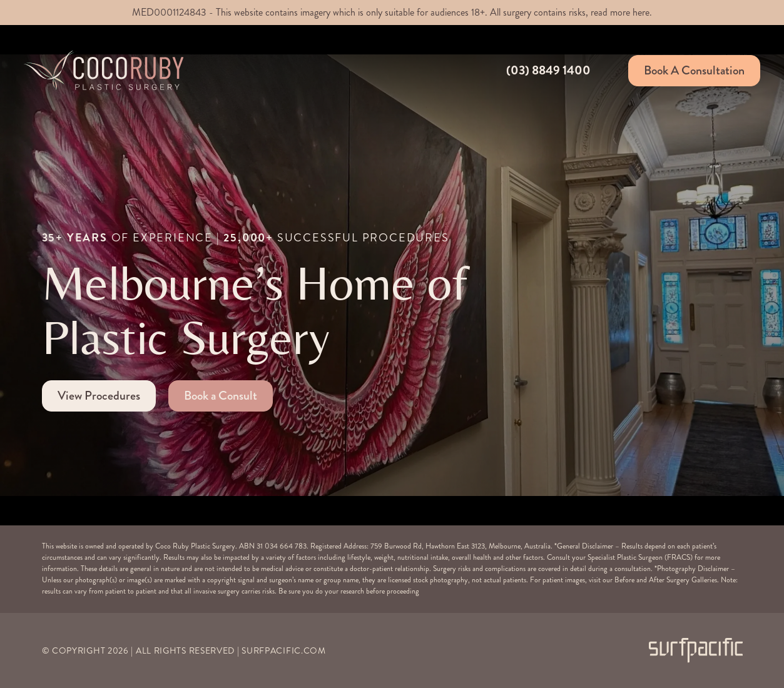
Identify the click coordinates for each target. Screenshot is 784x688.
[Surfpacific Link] (696, 650)
